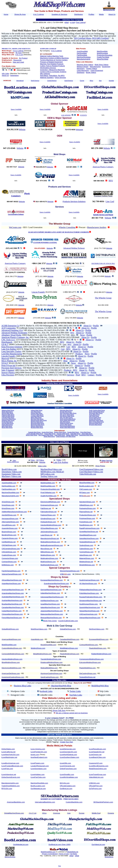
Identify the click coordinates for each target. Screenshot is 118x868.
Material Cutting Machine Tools (52, 56)
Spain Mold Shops (60, 435)
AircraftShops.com (9, 525)
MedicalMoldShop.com (49, 668)
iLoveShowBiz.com (67, 774)
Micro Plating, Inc (9, 361)
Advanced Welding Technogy (74, 248)
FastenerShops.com (48, 515)
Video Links (42, 466)
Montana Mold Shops (37, 428)
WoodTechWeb (103, 59)
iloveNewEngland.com (39, 757)
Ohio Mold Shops (65, 422)
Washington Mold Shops (96, 420)
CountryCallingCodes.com (68, 621)
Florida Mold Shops (7, 422)
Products (79, 354)
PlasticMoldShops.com (98, 648)
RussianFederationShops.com (91, 597)
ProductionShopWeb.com (50, 489)
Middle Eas (96, 813)
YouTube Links (76, 695)
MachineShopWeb (84, 57)
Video (14, 460)
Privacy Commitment (50, 854)
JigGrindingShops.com (49, 532)
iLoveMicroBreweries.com (99, 766)
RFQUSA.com (7, 789)
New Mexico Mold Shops (67, 416)
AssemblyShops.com (10, 528)
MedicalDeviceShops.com (50, 542)
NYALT (5, 363)
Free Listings (81, 22)
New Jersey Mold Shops (67, 415)
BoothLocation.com (86, 486)
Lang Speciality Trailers (11, 351)
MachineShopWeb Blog (61, 686)
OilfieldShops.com (86, 505)
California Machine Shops (66, 36)
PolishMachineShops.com (89, 593)
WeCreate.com (15, 227)
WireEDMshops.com (87, 565)
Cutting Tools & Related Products (52, 66)
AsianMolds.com (37, 639)
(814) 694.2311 (41, 305)
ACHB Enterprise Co (10, 326)
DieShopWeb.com (9, 486)
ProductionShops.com (88, 515)
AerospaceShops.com (10, 519)
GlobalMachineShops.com (14, 813)
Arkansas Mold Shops (8, 415)
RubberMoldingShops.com (101, 654)
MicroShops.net (46, 549)
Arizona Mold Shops (8, 413)
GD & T (5, 344)
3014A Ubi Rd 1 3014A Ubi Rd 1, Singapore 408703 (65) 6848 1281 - (38, 363)
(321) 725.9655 (71, 318)
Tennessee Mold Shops (96, 413)
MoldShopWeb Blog (100, 686)
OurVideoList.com (98, 845)
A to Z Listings (39, 14)
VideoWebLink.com (88, 474)
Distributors (78, 14)
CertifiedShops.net (9, 542)
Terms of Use (64, 854)
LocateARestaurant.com (40, 766)
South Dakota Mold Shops (97, 412)
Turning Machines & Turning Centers (54, 60)
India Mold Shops (75, 434)
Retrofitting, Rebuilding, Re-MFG (52, 76)
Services (71, 375)
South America (69, 81)
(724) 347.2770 (70, 305)
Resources (17, 60)
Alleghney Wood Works (11, 335)
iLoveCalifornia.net (8, 752)
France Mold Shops (50, 434)
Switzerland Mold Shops (86, 435)
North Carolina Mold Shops (68, 419)
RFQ (111, 181)
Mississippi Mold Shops (38, 425)
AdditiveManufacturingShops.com (14, 512)
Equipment (106, 67)
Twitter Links (75, 691)
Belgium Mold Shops (60, 432)
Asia (100, 81)
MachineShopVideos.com (51, 469)
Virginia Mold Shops (95, 419)
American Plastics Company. (15, 263)
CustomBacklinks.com (74, 802)
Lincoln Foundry (9, 356)
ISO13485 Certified (100, 38)
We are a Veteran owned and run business (72, 713)
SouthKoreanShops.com (89, 604)
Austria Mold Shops (47, 432)
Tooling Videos (91, 69)
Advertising (14, 75)
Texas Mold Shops (94, 415)
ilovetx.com (35, 755)
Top (60, 866)
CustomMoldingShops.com (12, 648)
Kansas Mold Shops (37, 413)
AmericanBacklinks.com (16, 802)
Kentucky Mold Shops (37, 415)
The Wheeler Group (103, 298)
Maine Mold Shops (36, 418)
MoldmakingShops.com (49, 558)
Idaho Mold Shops (7, 426)
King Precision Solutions (12, 347)
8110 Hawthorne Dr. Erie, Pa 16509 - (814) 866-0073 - (40, 361)
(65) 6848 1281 (12, 305)
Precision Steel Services (12, 368)
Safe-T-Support (8, 370)
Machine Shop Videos (85, 65)
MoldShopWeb (102, 53)
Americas (57, 813)
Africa (91, 81)
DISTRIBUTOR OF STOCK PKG (103, 263)
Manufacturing (95, 67)
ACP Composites (9, 328)
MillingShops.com (47, 552)
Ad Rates (74, 854)
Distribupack (7, 342)
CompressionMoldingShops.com (91, 659)
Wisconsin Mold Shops (96, 423)
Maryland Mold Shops (37, 419)
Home (6, 14)
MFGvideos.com (48, 474)
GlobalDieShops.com (68, 629)
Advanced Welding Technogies (14, 333)
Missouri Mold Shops (37, 426)
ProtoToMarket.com (48, 493)
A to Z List (19, 55)
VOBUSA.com (94, 783)
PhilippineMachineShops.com (90, 590)
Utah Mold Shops (94, 416)
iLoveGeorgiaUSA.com (68, 752)
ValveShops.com (86, 555)
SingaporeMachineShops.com (91, 601)
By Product (23, 58)
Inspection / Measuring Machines (52, 70)
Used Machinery (83, 70)
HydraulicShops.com (48, 522)
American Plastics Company (103, 167)
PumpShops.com (86, 522)
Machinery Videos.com (11, 476)
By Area (19, 53)
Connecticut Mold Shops (9, 419)
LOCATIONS (66, 115)
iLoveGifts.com (65, 763)
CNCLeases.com (86, 489)
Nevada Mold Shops (66, 412)
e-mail (72, 22)
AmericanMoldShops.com (11, 639)
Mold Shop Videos (102, 65)
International (20, 81)
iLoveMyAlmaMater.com (69, 777)
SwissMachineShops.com (89, 538)
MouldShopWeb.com (48, 645)
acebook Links (46, 691)
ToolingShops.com (86, 545)
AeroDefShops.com (9, 515)
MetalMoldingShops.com (42, 654)
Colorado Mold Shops (8, 418)
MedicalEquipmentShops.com (52, 545)
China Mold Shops (85, 432)
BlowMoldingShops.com (11, 662)
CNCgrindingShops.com (11, 549)
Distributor (81, 72)
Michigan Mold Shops (37, 422)
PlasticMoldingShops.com (70, 654)
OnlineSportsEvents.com (11, 777)
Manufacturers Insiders (97, 227)
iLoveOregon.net (95, 755)
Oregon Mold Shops (66, 425)
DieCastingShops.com (88, 673)
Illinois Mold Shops (7, 428)
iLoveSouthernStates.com (69, 757)
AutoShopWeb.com (9, 483)
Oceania (111, 813)
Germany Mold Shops (63, 434)
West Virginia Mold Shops (96, 422)
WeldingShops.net (86, 562)
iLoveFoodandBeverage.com (12, 766)
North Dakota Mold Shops (67, 420)
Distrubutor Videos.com (12, 472)
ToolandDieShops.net (87, 542)
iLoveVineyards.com (67, 766)
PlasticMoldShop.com (88, 668)
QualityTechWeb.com (49, 496)
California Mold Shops (8, 416)
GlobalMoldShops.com (10, 629)
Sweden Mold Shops (72, 435)
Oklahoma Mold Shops (66, 423)
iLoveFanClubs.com (38, 777)
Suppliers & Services (59, 14)
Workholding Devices (48, 68)
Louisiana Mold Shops (37, 416)
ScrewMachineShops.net (89, 532)
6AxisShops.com (8, 508)
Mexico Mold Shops (32, 435)
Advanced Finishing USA (12, 330)
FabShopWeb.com (9, 489)
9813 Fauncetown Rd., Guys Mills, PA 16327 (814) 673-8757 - (49, 354)
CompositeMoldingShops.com (13, 654)
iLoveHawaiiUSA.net (97, 752)
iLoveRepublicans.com (98, 749)
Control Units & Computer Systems (53, 72)
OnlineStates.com (8, 749)
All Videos (40, 460)
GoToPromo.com (95, 789)
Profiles (91, 14)
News (82, 335)
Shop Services (60, 78)
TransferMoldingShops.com (51, 659)
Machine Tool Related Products (52, 64)
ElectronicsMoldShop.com (11, 668)
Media (101, 14)
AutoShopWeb (82, 51)
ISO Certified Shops (83, 38)
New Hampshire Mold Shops (68, 413)
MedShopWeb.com (48, 483)
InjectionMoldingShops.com (51, 525)
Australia (111, 81)
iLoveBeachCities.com (97, 757)
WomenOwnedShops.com (70, 571)
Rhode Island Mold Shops (67, 428)
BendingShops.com (9, 535)
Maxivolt (5, 358)
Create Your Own (66, 742)
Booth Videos (91, 72)
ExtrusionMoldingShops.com (90, 662)
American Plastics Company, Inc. (15, 337)
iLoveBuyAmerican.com (10, 763)
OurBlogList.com (66, 789)
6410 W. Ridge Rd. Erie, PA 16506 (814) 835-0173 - (39, 349)
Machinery (81, 69)
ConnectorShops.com (10, 558)
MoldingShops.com (48, 555)
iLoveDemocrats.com (68, 749)
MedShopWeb (102, 51)
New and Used (18, 62)
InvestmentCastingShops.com (13, 677)
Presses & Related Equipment (51, 62)
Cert (68, 347)
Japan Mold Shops (87, 434)
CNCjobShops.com (9, 552)
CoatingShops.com (9, 555)
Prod (78, 375)
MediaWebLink (73, 852)
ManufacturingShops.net (50, 538)
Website (22, 129)
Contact (91, 375)
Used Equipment (97, 70)
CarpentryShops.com (10, 538)
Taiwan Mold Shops (49, 437)
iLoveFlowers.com (37, 763)
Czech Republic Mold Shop (35, 434)
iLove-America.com (38, 749)
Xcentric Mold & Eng (13, 462)
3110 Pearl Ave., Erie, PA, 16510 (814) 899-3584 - (49, 333)
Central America (52, 81)
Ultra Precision (8, 375)
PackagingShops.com (87, 508)
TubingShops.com (86, 549)
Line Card (110, 201)
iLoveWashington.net (9, 757)
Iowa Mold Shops (36, 412)
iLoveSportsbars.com (39, 769)
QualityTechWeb (103, 57)
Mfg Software (45, 74)
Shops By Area (20, 14)
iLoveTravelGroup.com (98, 774)
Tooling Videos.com (49, 476)
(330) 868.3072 (12, 318)
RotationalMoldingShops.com (52, 662)
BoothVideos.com (9, 469)
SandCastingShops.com (50, 677)
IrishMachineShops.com (50, 601)
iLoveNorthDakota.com (68, 755)
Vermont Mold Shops (95, 418)
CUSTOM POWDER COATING (45, 242)
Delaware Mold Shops (8, 420)
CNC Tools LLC (8, 340)
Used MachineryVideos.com (91, 472)
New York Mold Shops (66, 418)
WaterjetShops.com (87, 558)
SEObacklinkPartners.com (103, 802)
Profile (96, 326)
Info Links (5, 73)
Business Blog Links (23, 686)
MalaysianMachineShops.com (52, 614)
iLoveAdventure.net (9, 774)
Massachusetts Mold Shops (39, 420)
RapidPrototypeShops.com (89, 528)
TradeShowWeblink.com (11, 786)
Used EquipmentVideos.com (91, 469)
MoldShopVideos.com (39, 629)
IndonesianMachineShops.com (52, 597)
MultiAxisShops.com (48, 562)
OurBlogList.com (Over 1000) (59, 845)
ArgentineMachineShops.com (13, 593)
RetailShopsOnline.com (98, 769)
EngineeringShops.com (49, 505)
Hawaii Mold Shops (7, 425)
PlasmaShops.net (86, 512)
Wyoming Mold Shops (95, 425)
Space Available (16, 109)
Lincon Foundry (38, 292)
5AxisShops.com (8, 505)
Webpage (79, 130)
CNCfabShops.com (9, 545)
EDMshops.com (8, 565)
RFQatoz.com (84, 493)
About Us (112, 14)
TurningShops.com (86, 552)
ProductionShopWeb (105, 55)
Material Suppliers (47, 78)
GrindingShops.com (48, 519)
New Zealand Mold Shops (46, 435)
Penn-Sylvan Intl (8, 365)
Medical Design (83, 67)
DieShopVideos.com (97, 629)
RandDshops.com (86, 525)
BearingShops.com (9, 532)
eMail (67, 22)
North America (35, 81)
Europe (82, 81)
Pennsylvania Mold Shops (67, 426)
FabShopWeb (82, 55)
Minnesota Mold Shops (37, 423)
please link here (59, 710)
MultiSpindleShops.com (49, 565)
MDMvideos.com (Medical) (52, 472)
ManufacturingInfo (84, 59)
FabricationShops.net (49, 512)
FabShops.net (46, 508)
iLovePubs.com (7, 769)
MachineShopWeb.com (10, 493)
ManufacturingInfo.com (10, 496)
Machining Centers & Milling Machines (54, 58)
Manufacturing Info (109, 10)
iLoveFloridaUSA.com (39, 752)
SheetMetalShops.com (88, 535)
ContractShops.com (9, 562)
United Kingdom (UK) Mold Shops (66, 437)
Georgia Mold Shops (8, 423)
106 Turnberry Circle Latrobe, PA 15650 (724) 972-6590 (46, 351)
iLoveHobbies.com (38, 774)
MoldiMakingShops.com (69, 648)
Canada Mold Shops (73, 432)
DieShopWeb (82, 53)
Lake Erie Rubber (9, 349)
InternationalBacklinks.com (45, 802)
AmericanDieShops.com (11, 673)
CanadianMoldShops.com (70, 639)
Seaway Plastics (8, 372)
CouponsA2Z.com (96, 763)
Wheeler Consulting (67, 227)
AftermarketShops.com (10, 522)
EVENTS (84, 115)
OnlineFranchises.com (68, 769)
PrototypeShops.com (87, 518)
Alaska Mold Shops (7, 412)
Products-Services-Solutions (74, 202)
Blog (65, 361)
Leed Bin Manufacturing (12, 354)
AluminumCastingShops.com (51, 673)
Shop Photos (100, 466)
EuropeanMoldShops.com (99, 639)
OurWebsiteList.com (38, 789)
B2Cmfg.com (65, 783)
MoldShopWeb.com (48, 486)
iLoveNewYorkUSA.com (10, 755)
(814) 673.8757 (12, 292)
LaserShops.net (46, 535)
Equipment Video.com (11, 474)
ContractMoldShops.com (89, 645)
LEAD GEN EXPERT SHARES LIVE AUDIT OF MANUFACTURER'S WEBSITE (59, 232)
